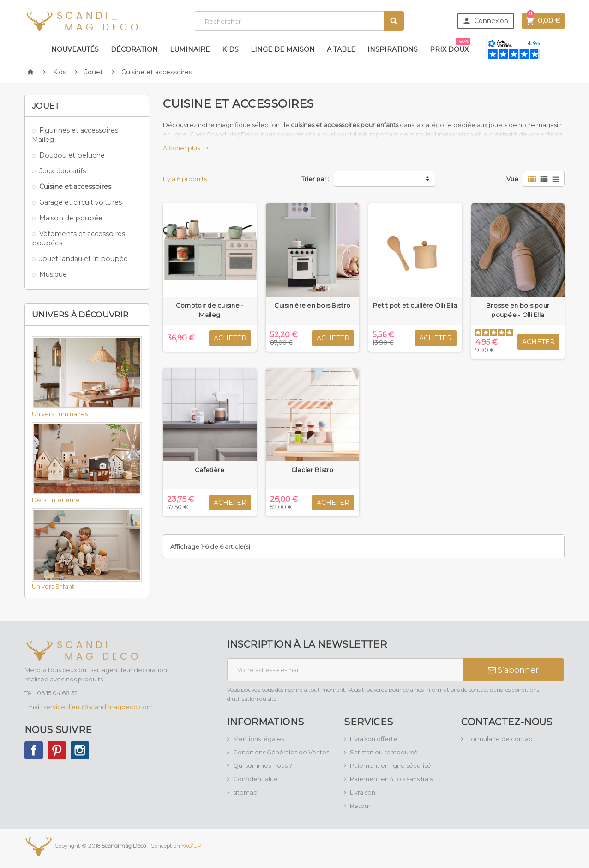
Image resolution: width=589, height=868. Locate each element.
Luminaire (190, 49)
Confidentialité (255, 779)
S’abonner (513, 670)
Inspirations (393, 49)
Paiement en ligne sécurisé (391, 765)
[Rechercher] (299, 21)
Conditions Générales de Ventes (281, 752)
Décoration (134, 49)
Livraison (363, 792)
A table (341, 49)
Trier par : (315, 179)
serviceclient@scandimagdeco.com (98, 707)
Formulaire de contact (501, 739)
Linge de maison (283, 49)
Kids (230, 49)
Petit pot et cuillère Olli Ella (415, 305)
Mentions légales (258, 739)
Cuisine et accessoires (75, 187)
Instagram (80, 750)
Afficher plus (186, 148)
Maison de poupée (71, 218)
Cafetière (210, 470)
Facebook (34, 750)
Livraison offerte (374, 739)
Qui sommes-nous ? (263, 765)
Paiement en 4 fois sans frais (391, 779)
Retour (360, 806)
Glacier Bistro (313, 470)
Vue (512, 179)
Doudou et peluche (72, 155)
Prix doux (450, 46)
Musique (53, 274)
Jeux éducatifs (63, 171)
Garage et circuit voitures (81, 202)
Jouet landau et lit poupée (84, 259)
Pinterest (57, 750)
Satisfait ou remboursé (384, 752)
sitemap (245, 792)
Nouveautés (75, 49)
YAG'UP (192, 845)
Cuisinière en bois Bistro (312, 305)
